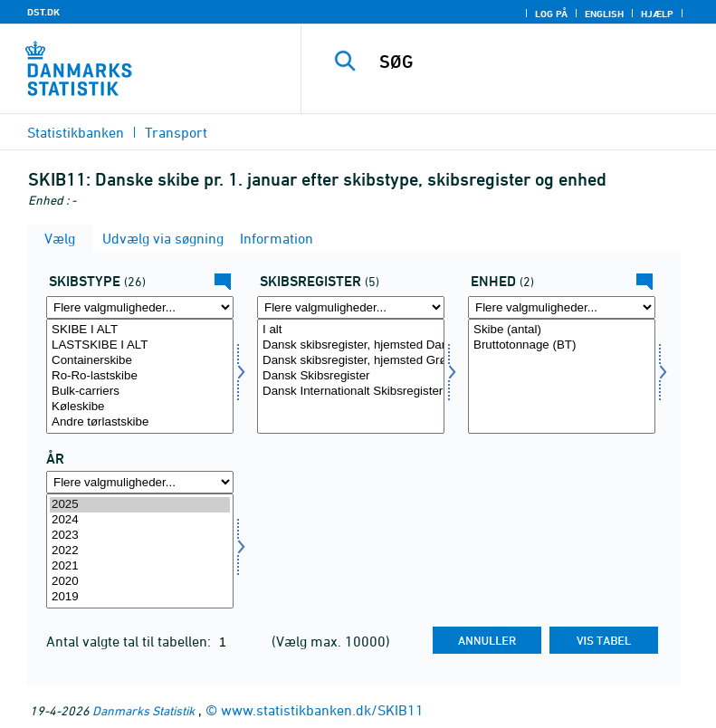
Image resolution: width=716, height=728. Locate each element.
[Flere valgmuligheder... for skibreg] (351, 307)
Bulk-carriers (140, 392)
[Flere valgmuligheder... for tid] (140, 482)
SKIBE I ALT (140, 330)
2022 (140, 551)
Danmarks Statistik (143, 710)
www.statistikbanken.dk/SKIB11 (322, 710)
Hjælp (657, 14)
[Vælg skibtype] (140, 376)
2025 (140, 505)
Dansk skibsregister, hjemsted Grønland (351, 361)
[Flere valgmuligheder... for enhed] (562, 307)
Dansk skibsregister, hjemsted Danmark (351, 345)
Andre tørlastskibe (140, 422)
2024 (140, 520)
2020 (140, 582)
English (604, 14)
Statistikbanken (76, 132)
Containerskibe (140, 361)
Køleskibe (140, 407)
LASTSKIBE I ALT (140, 345)
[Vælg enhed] (562, 376)
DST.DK (43, 12)
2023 (140, 536)
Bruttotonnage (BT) (562, 345)
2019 (140, 597)
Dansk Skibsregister (351, 376)
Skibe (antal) (562, 330)
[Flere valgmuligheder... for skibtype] (140, 307)
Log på (551, 14)
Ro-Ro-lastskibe (140, 376)
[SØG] (536, 62)
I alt (351, 330)
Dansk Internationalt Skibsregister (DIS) (351, 392)
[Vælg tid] (140, 551)
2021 (140, 566)
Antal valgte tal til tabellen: (130, 641)
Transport (176, 132)
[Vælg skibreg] (351, 376)
